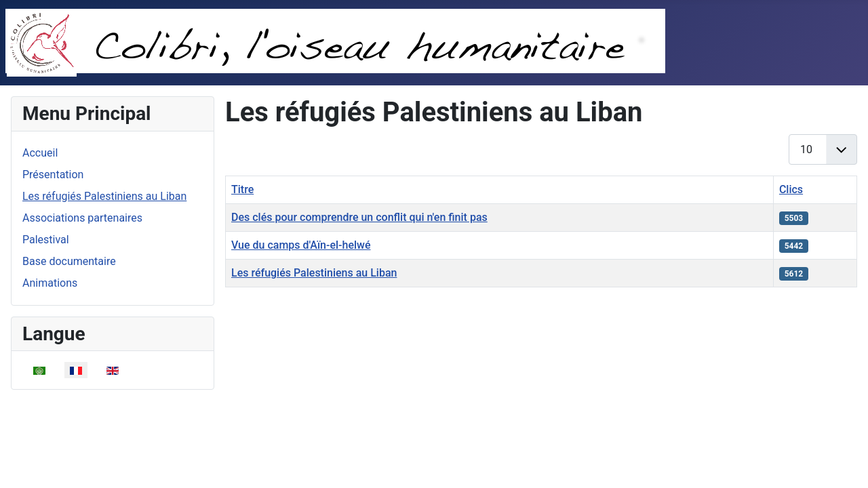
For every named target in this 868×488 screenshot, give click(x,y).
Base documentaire (69, 261)
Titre (242, 189)
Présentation (53, 175)
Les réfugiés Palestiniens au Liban (104, 196)
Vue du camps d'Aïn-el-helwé (301, 245)
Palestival (46, 240)
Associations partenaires (82, 218)
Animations (50, 283)
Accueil (40, 153)
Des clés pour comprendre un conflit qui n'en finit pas (359, 217)
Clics (791, 189)
